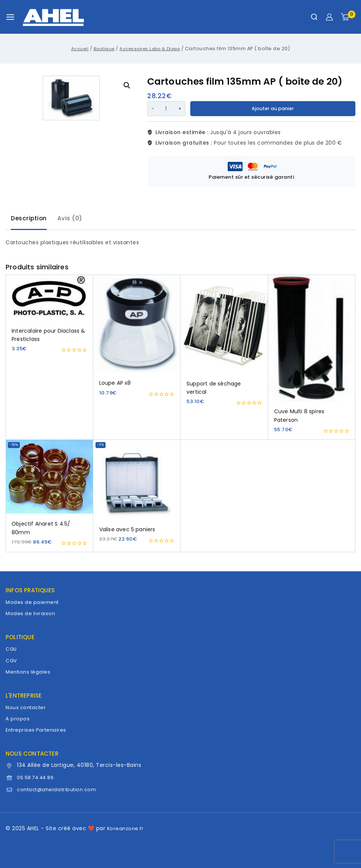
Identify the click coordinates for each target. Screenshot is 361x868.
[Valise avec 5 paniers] (137, 481)
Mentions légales (29, 672)
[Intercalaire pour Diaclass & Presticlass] (49, 300)
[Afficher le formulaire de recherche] (314, 17)
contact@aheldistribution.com (60, 789)
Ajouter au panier (273, 108)
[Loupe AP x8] (137, 326)
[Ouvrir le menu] (10, 17)
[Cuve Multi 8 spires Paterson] (312, 340)
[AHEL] (53, 17)
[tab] (31, 220)
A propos (18, 719)
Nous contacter (27, 707)
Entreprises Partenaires (38, 730)
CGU (12, 649)
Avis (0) (74, 219)
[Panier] (348, 17)
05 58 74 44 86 (38, 777)
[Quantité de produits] (166, 109)
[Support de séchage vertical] (224, 326)
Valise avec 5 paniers (127, 531)
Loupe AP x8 (115, 385)
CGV (12, 660)
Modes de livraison (31, 613)
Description (31, 219)
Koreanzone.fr (127, 828)
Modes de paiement (34, 602)
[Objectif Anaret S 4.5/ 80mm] (49, 479)
